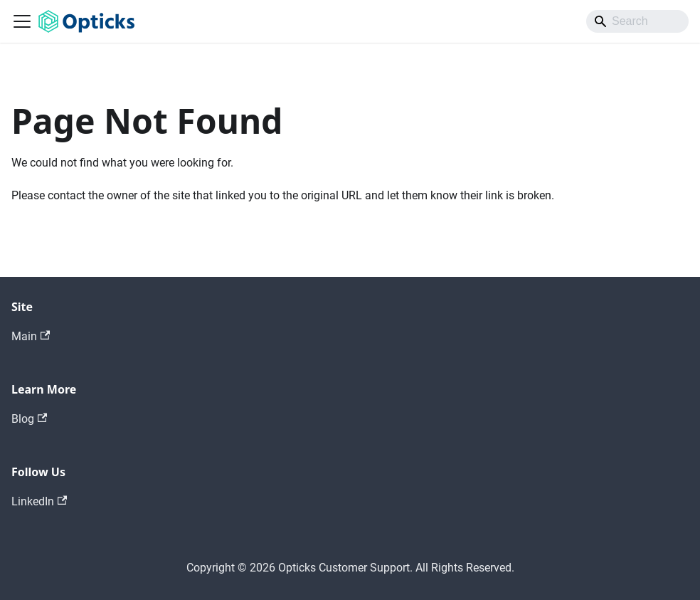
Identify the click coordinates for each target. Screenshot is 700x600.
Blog (29, 419)
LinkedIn (39, 501)
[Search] (637, 21)
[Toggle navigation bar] (22, 21)
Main (31, 336)
